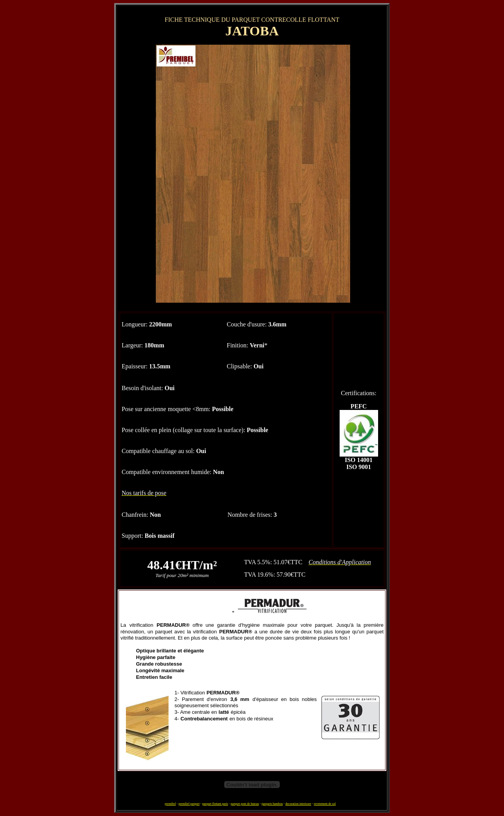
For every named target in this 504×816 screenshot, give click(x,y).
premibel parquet (189, 804)
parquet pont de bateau (245, 804)
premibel (170, 804)
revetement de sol (325, 804)
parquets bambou (272, 804)
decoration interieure (298, 804)
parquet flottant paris (215, 804)
